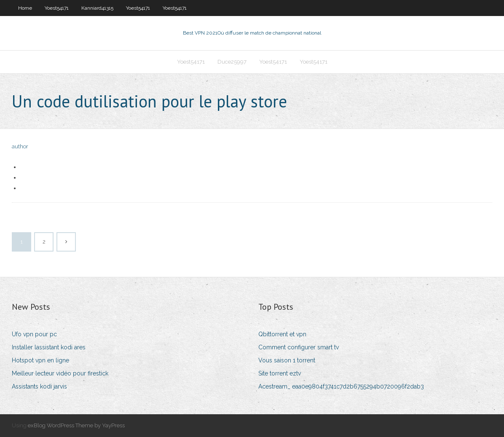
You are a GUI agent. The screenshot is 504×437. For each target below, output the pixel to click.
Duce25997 (232, 62)
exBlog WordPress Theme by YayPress (76, 425)
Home (25, 8)
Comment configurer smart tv (299, 347)
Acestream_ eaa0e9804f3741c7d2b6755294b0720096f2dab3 (341, 386)
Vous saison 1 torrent (287, 360)
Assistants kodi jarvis (39, 386)
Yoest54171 (57, 8)
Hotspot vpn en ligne (40, 360)
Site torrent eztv (280, 373)
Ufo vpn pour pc (34, 334)
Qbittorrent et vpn (282, 334)
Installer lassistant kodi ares (49, 347)
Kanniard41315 (97, 8)
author (20, 146)
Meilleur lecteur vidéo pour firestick (60, 373)
